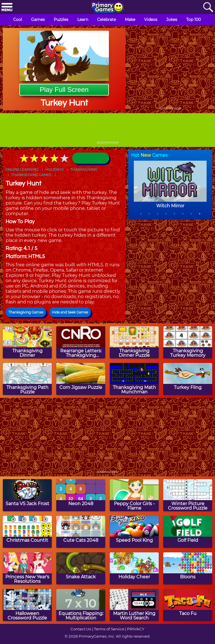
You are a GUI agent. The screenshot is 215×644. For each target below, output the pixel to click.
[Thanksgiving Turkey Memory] (188, 342)
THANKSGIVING (84, 169)
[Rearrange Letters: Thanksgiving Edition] (81, 342)
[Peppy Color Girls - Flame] (134, 495)
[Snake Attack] (81, 568)
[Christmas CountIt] (27, 532)
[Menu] (7, 7)
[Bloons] (188, 568)
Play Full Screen (64, 90)
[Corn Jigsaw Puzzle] (81, 379)
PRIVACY (136, 629)
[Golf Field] (188, 532)
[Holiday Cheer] (134, 568)
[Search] (208, 7)
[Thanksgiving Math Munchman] (134, 379)
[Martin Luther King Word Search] (134, 605)
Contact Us (81, 629)
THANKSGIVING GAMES (31, 175)
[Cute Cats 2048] (81, 532)
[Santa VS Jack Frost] (27, 495)
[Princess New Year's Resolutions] (27, 568)
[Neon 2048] (81, 495)
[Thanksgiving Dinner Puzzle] (134, 342)
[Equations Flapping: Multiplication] (81, 605)
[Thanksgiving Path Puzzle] (27, 379)
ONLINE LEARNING (22, 169)
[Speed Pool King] (134, 532)
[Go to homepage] (107, 8)
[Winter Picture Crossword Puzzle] (188, 495)
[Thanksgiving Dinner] (27, 342)
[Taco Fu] (188, 605)
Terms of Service (109, 629)
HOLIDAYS (54, 169)
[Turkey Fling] (188, 379)
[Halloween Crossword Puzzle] (27, 605)
